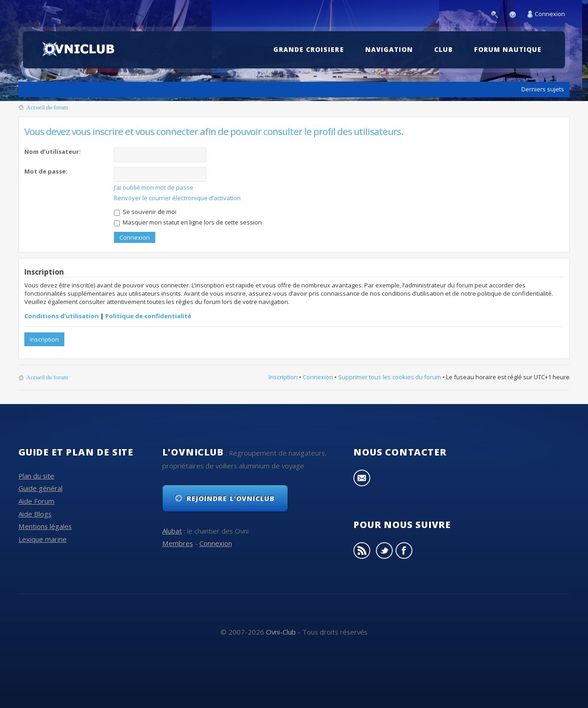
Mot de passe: (46, 171)
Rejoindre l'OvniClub (231, 498)
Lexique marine (42, 539)
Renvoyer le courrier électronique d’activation (177, 198)
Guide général (40, 488)
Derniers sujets (543, 89)
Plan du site (36, 476)
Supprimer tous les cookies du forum (390, 377)
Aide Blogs (35, 514)
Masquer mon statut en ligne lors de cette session (188, 222)
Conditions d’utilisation (62, 316)
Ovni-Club (281, 632)
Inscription (44, 339)
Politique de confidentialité (148, 316)
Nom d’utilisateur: (53, 152)
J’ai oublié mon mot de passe (154, 187)
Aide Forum (36, 501)
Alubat (172, 531)
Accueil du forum (47, 107)
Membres (178, 543)
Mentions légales (45, 526)
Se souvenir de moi (145, 212)
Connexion (550, 14)
